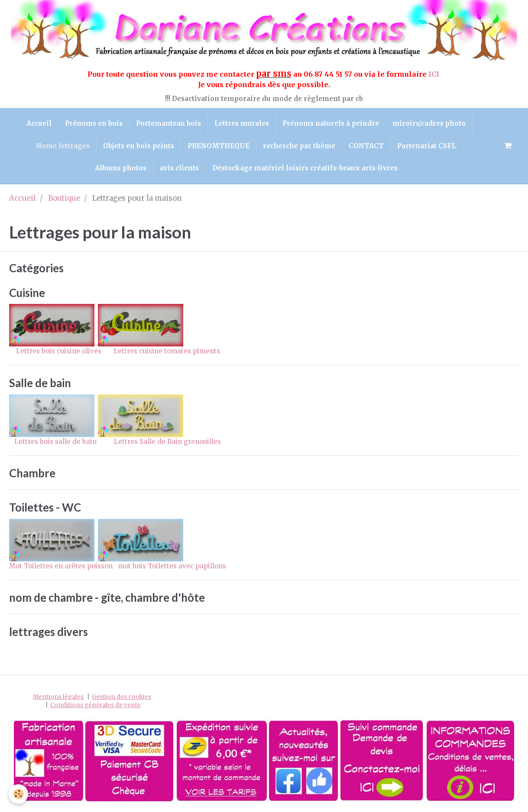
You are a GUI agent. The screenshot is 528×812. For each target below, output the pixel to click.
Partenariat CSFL (427, 146)
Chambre (32, 473)
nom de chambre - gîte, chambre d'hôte (107, 597)
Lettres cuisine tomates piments (167, 351)
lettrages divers (49, 632)
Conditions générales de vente (96, 705)
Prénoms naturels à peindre (331, 123)
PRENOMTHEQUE (219, 146)
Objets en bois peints (139, 146)
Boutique (64, 198)
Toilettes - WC (45, 507)
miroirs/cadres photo (429, 123)
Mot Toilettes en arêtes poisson (61, 566)
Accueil (39, 123)
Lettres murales (242, 123)
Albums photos (121, 168)
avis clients (179, 168)
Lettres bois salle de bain (53, 442)
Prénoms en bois (94, 123)
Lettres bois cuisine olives (56, 351)
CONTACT (366, 146)
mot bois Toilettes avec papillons (172, 566)
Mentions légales (58, 697)
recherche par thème (299, 146)
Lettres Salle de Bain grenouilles (167, 442)
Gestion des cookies (121, 697)
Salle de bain (40, 383)
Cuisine (27, 293)
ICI (435, 74)
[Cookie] (18, 794)
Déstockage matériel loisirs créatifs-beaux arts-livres (305, 168)
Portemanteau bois (168, 123)
